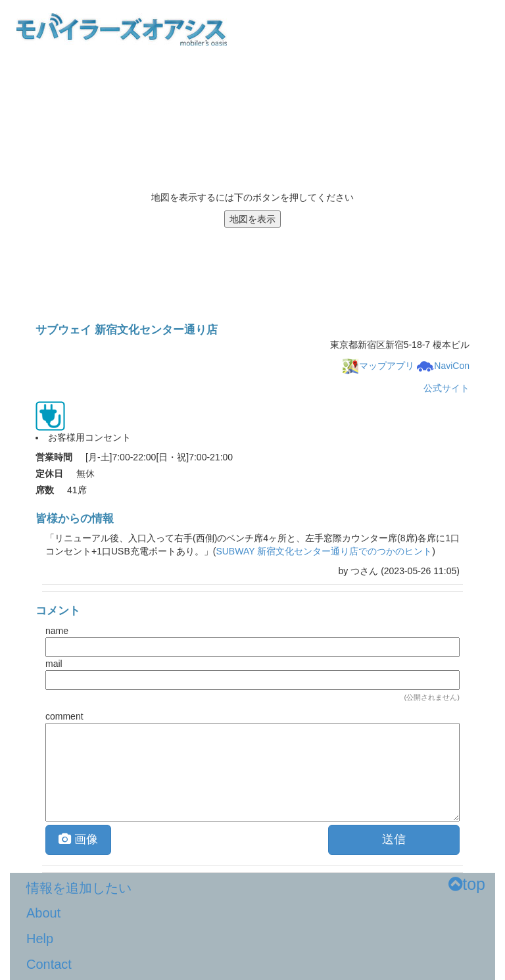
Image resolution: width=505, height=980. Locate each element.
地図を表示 (252, 219)
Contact (49, 964)
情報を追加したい (79, 888)
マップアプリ (378, 366)
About (43, 913)
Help (40, 939)
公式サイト (446, 388)
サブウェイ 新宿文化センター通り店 (127, 330)
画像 (78, 839)
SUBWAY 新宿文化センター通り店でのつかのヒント (324, 551)
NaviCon (443, 366)
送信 (394, 839)
